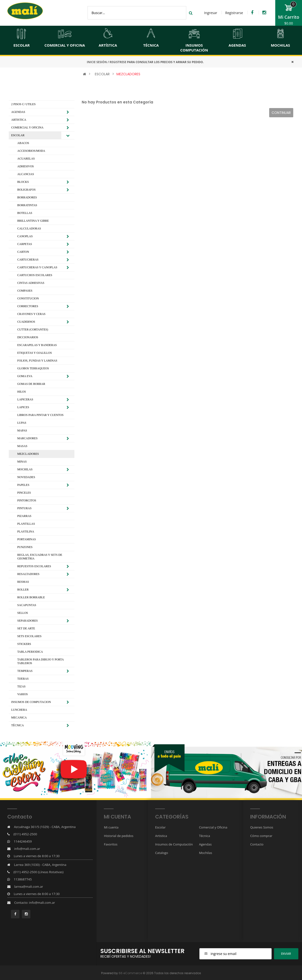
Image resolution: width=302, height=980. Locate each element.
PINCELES (24, 493)
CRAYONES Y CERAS (31, 314)
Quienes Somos (262, 827)
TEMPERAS (25, 671)
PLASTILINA (26, 532)
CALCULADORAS (29, 228)
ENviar (286, 954)
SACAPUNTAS (27, 605)
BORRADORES (27, 197)
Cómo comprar (261, 836)
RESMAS (23, 582)
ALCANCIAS (26, 174)
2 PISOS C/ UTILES (23, 104)
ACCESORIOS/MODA (31, 151)
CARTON (23, 252)
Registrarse (234, 13)
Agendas (205, 844)
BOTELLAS (25, 213)
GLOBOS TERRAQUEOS (33, 368)
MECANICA (19, 718)
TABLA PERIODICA (30, 652)
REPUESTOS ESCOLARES (34, 566)
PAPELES (23, 485)
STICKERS (24, 644)
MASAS (22, 446)
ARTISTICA (19, 120)
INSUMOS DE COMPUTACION (31, 702)
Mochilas (205, 853)
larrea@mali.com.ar (29, 887)
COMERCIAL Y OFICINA (27, 127)
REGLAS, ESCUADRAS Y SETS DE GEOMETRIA (40, 557)
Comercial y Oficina (213, 827)
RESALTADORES (28, 574)
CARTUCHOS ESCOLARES (35, 275)
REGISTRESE (118, 62)
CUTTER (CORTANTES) (33, 329)
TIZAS (21, 686)
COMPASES (25, 291)
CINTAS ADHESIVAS (31, 283)
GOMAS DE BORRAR (31, 384)
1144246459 (23, 841)
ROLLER (23, 590)
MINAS (22, 462)
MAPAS (22, 431)
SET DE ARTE (26, 628)
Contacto (257, 844)
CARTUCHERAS (28, 260)
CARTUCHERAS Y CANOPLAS (37, 267)
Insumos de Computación (174, 844)
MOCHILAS (25, 469)
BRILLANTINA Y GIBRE (33, 221)
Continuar (281, 113)
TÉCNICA (18, 725)
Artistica (161, 836)
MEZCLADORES (128, 74)
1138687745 (23, 879)
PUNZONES (25, 547)
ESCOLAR (102, 74)
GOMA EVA (25, 376)
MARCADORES (27, 438)
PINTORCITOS (27, 500)
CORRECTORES (28, 306)
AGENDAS (18, 112)
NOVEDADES (26, 477)
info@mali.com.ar (27, 849)
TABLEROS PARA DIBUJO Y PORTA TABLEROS (40, 661)
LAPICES (23, 407)
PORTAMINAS (27, 539)
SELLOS (23, 613)
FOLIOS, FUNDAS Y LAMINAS (37, 361)
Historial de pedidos (119, 836)
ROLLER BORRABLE (31, 597)
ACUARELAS (26, 159)
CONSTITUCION (28, 298)
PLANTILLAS (26, 524)
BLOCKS (23, 182)
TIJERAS (23, 679)
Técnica (204, 836)
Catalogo (162, 853)
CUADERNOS (26, 322)
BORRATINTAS (27, 205)
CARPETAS (25, 244)
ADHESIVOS (26, 166)
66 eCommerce (130, 973)
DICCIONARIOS (28, 337)
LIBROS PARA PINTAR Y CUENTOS (40, 415)
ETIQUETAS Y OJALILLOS (35, 353)
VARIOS (22, 694)
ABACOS (23, 143)
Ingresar (211, 13)
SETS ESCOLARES (29, 636)
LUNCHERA (19, 710)
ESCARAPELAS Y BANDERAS (37, 345)
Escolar (160, 827)
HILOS (22, 392)
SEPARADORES (27, 621)
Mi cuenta (111, 827)
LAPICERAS (25, 399)
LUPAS (22, 423)
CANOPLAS (25, 236)
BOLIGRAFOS (26, 190)
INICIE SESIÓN (97, 62)
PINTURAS (24, 508)
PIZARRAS (24, 516)
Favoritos (111, 844)
